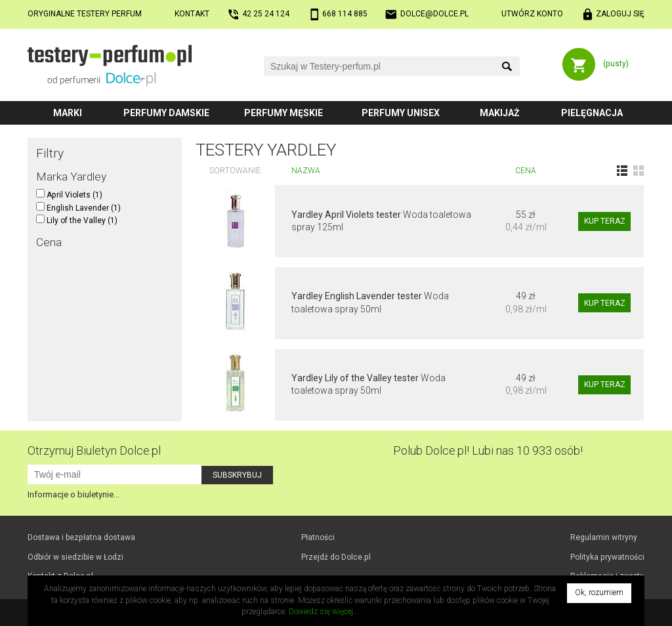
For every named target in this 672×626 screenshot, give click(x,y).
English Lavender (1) (78, 208)
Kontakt (192, 14)
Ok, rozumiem (599, 593)
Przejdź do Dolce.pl (336, 557)
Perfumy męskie (283, 113)
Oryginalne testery (85, 14)
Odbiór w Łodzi (75, 557)
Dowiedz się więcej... (324, 612)
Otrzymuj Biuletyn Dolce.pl (94, 450)
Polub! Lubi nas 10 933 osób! (488, 450)
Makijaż (500, 113)
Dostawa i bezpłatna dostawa (81, 537)
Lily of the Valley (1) (77, 220)
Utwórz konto (532, 14)
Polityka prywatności (607, 557)
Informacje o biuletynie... (73, 494)
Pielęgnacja (592, 113)
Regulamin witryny (604, 537)
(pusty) (616, 64)
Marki (68, 113)
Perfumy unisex (401, 113)
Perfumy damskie (166, 113)
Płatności (318, 537)
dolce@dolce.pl (434, 14)
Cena (526, 171)
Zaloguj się (620, 14)
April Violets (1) (69, 195)
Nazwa (306, 171)
